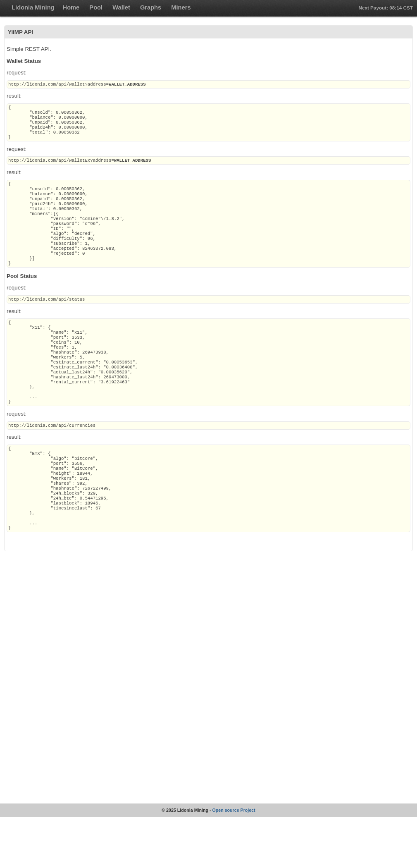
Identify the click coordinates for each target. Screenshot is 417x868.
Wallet (121, 7)
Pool (96, 7)
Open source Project (234, 861)
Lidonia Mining (33, 7)
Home (71, 7)
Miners (181, 7)
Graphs (151, 7)
